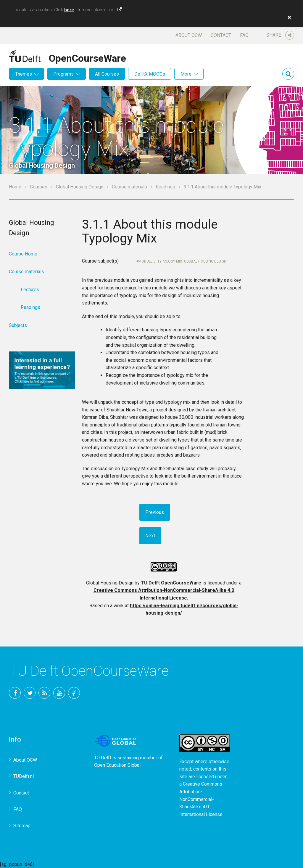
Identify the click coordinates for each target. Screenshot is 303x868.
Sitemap (22, 826)
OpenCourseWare (87, 57)
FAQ (244, 35)
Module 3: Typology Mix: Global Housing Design (182, 261)
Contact (221, 35)
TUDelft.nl (24, 776)
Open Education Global (117, 765)
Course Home (23, 254)
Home (15, 187)
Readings (165, 187)
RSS (44, 693)
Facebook (15, 693)
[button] (288, 17)
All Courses (107, 74)
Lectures (30, 290)
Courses (39, 187)
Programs (63, 74)
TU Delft (74, 693)
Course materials (129, 187)
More (186, 74)
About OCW (189, 35)
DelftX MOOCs (150, 74)
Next (150, 536)
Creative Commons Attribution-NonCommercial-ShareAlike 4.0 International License (201, 799)
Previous (155, 512)
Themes (24, 74)
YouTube (59, 693)
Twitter (30, 693)
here (69, 10)
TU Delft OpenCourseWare (171, 583)
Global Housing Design (80, 187)
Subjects (18, 325)
